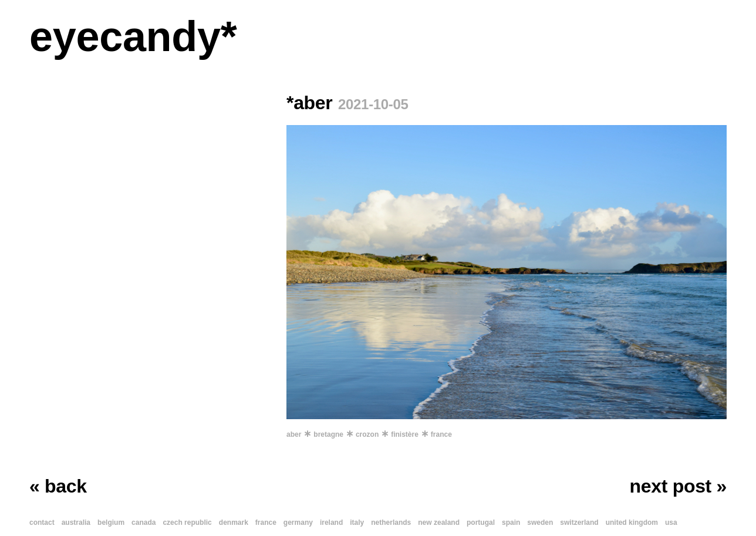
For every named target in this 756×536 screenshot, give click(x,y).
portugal (481, 522)
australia (76, 522)
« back (58, 486)
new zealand (439, 522)
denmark (234, 522)
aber (294, 434)
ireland (331, 522)
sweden (540, 522)
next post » (678, 486)
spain (511, 522)
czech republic (187, 522)
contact (42, 522)
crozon (367, 434)
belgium (111, 522)
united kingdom (632, 522)
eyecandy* (133, 36)
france (441, 434)
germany (298, 522)
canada (144, 522)
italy (357, 522)
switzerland (579, 522)
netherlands (391, 522)
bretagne (328, 434)
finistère (405, 434)
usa (671, 522)
